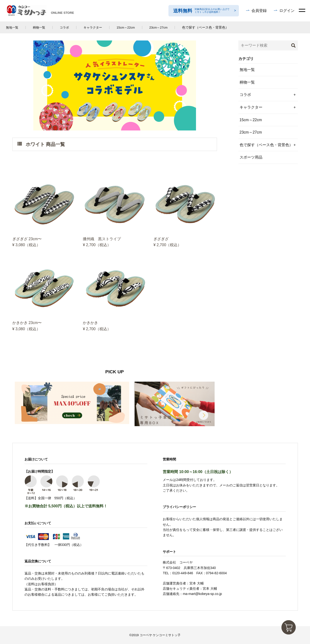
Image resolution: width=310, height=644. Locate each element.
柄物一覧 (39, 27)
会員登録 (259, 11)
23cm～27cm (159, 27)
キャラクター (93, 27)
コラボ (64, 27)
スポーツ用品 (251, 157)
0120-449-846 (183, 573)
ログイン (287, 11)
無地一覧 (12, 27)
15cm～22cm (126, 27)
